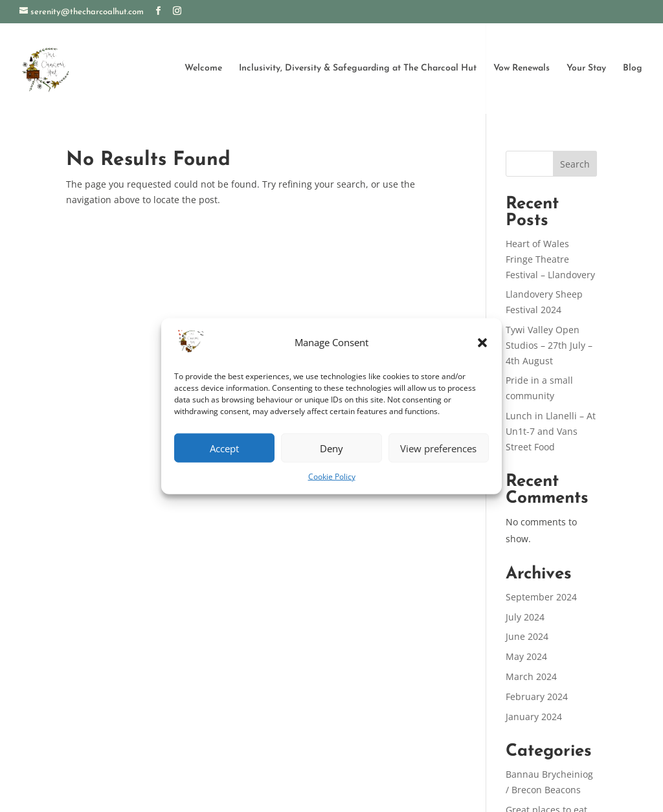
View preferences (438, 448)
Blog (633, 68)
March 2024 (531, 676)
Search (575, 164)
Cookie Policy (332, 477)
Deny (331, 448)
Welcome (203, 68)
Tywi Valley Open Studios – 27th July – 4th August (549, 345)
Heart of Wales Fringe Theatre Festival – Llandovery (550, 259)
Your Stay (586, 68)
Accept (224, 448)
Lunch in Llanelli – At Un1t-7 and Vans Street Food (551, 431)
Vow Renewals (522, 68)
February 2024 (537, 697)
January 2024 (534, 717)
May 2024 (526, 656)
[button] (482, 343)
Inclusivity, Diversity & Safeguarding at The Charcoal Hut (358, 68)
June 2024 (527, 636)
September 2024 (541, 597)
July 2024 (525, 617)
